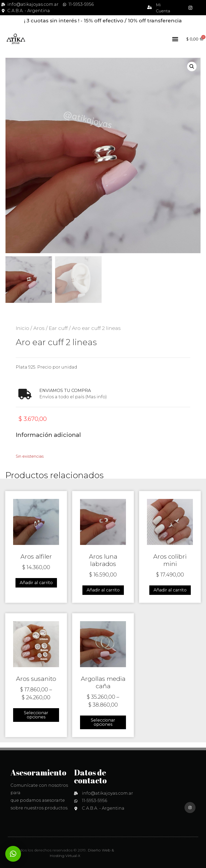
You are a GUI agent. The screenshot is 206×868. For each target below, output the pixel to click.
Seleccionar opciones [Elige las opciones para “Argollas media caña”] (103, 722)
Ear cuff (58, 328)
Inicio (22, 328)
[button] (175, 39)
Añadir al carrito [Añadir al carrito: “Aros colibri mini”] (170, 590)
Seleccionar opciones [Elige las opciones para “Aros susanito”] (36, 715)
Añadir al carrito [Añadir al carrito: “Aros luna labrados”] (103, 590)
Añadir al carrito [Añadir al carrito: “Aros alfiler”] (36, 583)
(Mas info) (96, 397)
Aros (39, 328)
